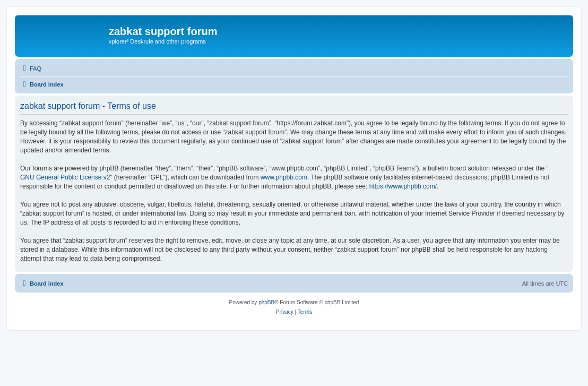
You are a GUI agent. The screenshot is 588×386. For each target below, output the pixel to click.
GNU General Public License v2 (65, 177)
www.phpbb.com (284, 177)
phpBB (266, 302)
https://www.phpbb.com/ (403, 186)
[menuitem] (31, 68)
